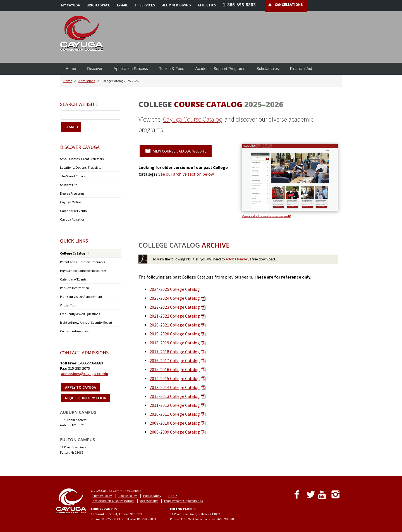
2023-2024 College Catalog (175, 298)
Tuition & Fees (172, 69)
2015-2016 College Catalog (175, 370)
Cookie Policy (128, 496)
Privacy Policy (102, 496)
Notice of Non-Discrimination (113, 501)
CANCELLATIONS (289, 5)
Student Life (69, 185)
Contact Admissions (74, 331)
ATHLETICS (207, 5)
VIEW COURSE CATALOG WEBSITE (176, 151)
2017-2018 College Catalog (175, 352)
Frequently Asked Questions (80, 314)
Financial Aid (301, 69)
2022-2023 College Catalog (175, 307)
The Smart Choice (73, 176)
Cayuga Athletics (72, 219)
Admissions (87, 81)
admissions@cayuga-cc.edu (85, 374)
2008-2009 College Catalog (175, 432)
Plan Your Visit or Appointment (81, 297)
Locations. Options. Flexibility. (81, 167)
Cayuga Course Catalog (192, 119)
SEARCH (71, 127)
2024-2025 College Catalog (175, 289)
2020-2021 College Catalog (175, 325)
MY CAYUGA (70, 5)
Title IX (173, 496)
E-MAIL (123, 5)
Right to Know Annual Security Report (86, 322)
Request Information (75, 288)
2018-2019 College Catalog (175, 343)
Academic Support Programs (220, 69)
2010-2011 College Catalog (175, 414)
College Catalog (73, 253)
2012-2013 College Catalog (175, 396)
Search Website (79, 104)
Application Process (131, 69)
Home (71, 69)
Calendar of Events (73, 211)
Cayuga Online (71, 202)
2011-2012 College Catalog (175, 405)
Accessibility (149, 501)
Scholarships (268, 69)
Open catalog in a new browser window (267, 216)
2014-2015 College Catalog (175, 379)
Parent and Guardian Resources (82, 262)
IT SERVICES (145, 5)
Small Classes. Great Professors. (82, 159)
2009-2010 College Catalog (175, 423)
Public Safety (152, 496)
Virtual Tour (68, 305)
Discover (95, 69)
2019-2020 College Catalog (175, 334)
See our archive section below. (186, 174)
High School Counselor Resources (83, 271)
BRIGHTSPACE (98, 5)
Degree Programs (72, 193)
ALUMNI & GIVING (177, 5)
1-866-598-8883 (239, 5)
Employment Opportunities (183, 501)
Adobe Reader (237, 259)
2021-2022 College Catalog (175, 316)
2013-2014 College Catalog (175, 387)
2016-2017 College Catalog (175, 361)
